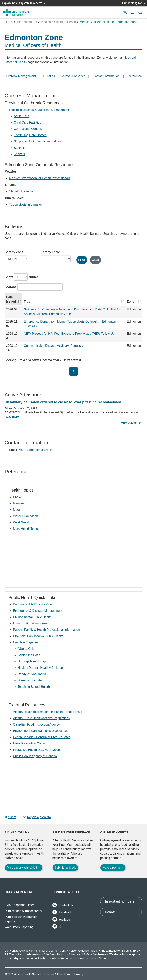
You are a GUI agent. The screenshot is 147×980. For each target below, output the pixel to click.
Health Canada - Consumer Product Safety (42, 737)
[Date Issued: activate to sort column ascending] (13, 299)
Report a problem (37, 817)
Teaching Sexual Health (34, 687)
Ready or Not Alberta (32, 674)
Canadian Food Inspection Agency (36, 724)
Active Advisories (74, 76)
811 (7, 845)
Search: (34, 287)
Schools (19, 148)
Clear (96, 260)
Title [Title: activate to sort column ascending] (27, 302)
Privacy (79, 974)
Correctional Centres (28, 129)
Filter (82, 260)
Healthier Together (25, 642)
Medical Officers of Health (58, 22)
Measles (19, 503)
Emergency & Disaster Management (38, 611)
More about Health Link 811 (24, 868)
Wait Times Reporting (19, 927)
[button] (133, 12)
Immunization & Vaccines (30, 623)
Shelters (19, 154)
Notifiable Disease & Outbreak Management (39, 110)
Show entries (22, 277)
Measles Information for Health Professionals (40, 178)
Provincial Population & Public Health (38, 636)
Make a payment (113, 868)
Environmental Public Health (32, 617)
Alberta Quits (26, 649)
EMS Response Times (20, 905)
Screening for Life (30, 680)
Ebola (17, 497)
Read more (12, 416)
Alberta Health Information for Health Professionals (47, 712)
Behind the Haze (29, 655)
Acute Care (21, 116)
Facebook (62, 912)
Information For (27, 22)
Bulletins (49, 76)
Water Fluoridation (25, 516)
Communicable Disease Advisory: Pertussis (53, 346)
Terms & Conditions (58, 974)
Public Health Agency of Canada (35, 756)
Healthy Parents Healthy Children (40, 668)
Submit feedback (65, 868)
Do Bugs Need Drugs (32, 661)
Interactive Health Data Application (36, 750)
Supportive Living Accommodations (38, 141)
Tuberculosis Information (26, 205)
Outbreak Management (20, 76)
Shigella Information (23, 191)
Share (11, 817)
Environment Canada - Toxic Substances (41, 731)
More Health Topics (26, 529)
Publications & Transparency (24, 911)
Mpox (17, 510)
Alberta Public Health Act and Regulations (41, 718)
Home (9, 22)
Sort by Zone (14, 252)
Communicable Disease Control (35, 604)
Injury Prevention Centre (30, 743)
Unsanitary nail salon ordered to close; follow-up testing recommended (63, 402)
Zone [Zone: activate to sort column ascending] (131, 302)
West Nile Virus (23, 522)
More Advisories (131, 423)
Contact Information (106, 76)
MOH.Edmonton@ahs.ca (36, 450)
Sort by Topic (50, 252)
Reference (135, 76)
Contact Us (63, 905)
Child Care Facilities (27, 122)
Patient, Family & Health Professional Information (46, 630)
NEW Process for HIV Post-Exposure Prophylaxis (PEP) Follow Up (69, 334)
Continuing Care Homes (30, 135)
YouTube (61, 919)
